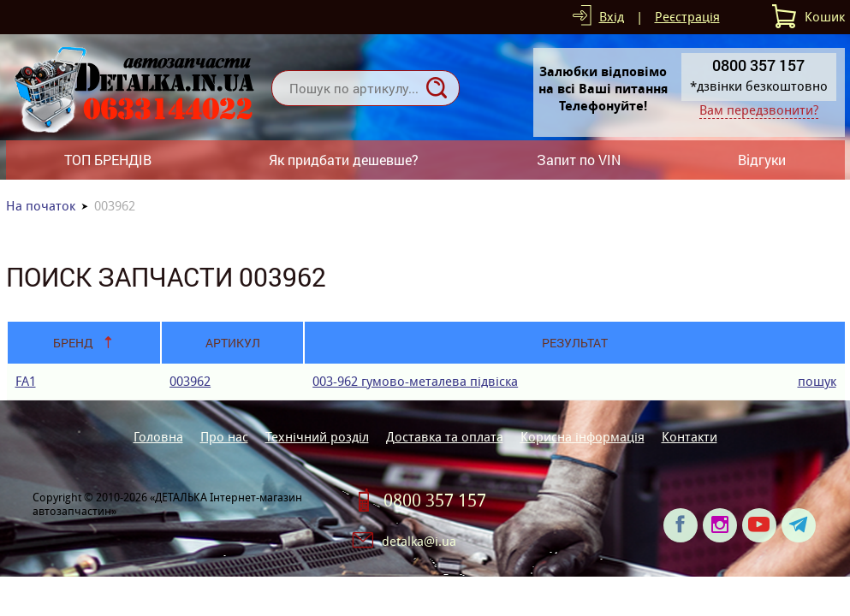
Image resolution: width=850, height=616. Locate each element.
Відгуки (762, 160)
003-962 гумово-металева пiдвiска (415, 381)
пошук (817, 381)
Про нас (224, 437)
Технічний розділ (317, 437)
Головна (158, 437)
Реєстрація (687, 17)
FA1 (26, 381)
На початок (41, 206)
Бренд (73, 343)
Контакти (690, 437)
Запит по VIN (579, 160)
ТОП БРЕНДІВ (108, 160)
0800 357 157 (435, 500)
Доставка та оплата (445, 437)
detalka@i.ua (419, 541)
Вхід (612, 17)
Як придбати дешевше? (344, 160)
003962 (190, 381)
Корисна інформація (583, 437)
